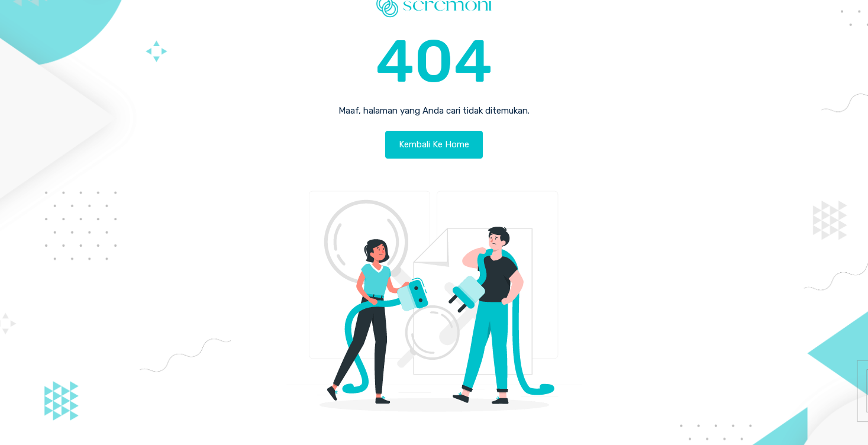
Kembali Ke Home (434, 144)
